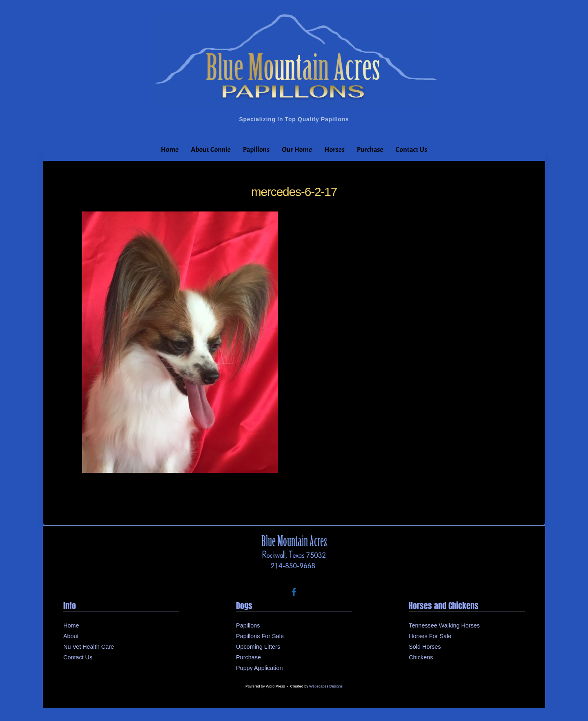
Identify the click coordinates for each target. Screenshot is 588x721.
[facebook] (294, 591)
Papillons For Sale (260, 636)
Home (170, 150)
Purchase (370, 150)
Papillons (256, 150)
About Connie (210, 150)
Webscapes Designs (326, 686)
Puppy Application (259, 668)
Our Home (297, 150)
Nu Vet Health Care (89, 647)
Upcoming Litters (258, 647)
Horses (334, 150)
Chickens (421, 657)
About (71, 636)
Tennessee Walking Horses (444, 625)
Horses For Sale (430, 636)
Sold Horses (425, 647)
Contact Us (412, 150)
